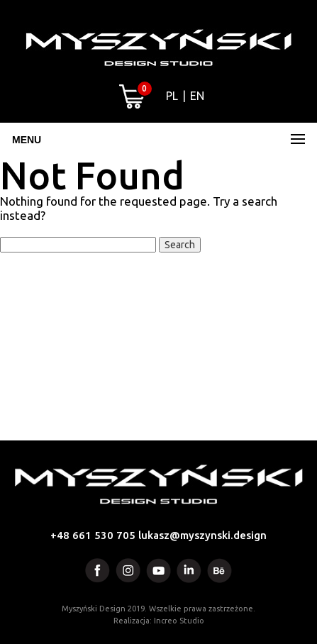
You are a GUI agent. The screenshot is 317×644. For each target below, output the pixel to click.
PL (172, 96)
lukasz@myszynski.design (202, 535)
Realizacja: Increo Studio (159, 621)
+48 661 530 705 (93, 535)
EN (197, 96)
